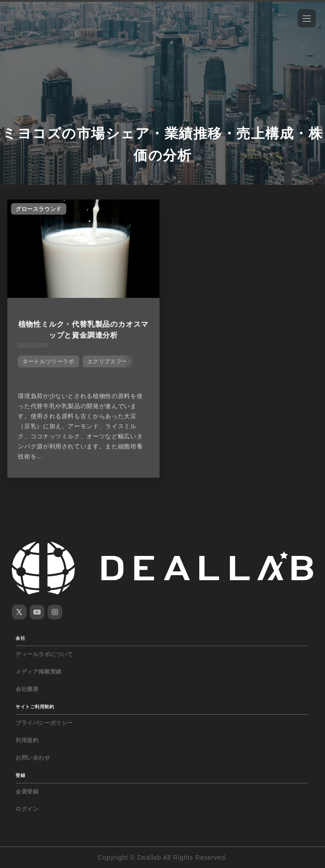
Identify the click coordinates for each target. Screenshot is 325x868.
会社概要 (27, 689)
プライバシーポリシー (44, 723)
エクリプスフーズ (110, 361)
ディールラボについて (44, 654)
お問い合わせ (33, 758)
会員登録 (27, 792)
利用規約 (27, 740)
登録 (20, 775)
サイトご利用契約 (35, 707)
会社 (20, 638)
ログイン (27, 809)
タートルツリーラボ (48, 361)
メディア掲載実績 (39, 672)
